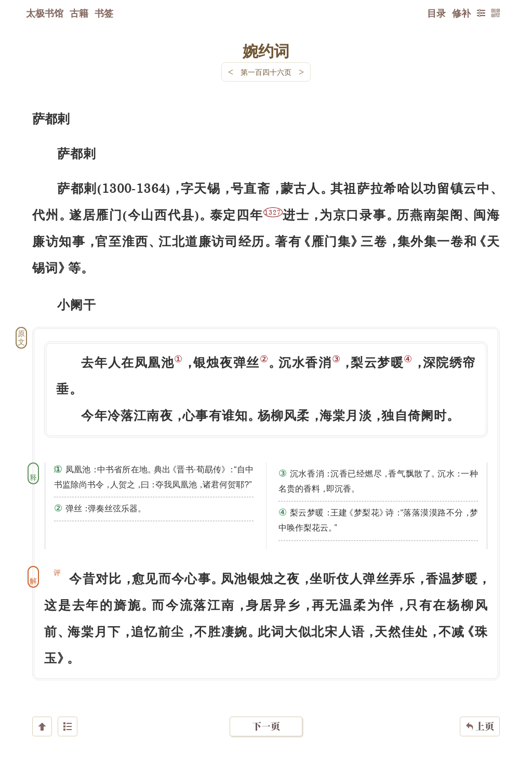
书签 (104, 13)
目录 (436, 13)
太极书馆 (45, 13)
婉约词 (266, 50)
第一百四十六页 (266, 72)
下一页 (266, 705)
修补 (461, 13)
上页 (480, 705)
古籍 (79, 13)
